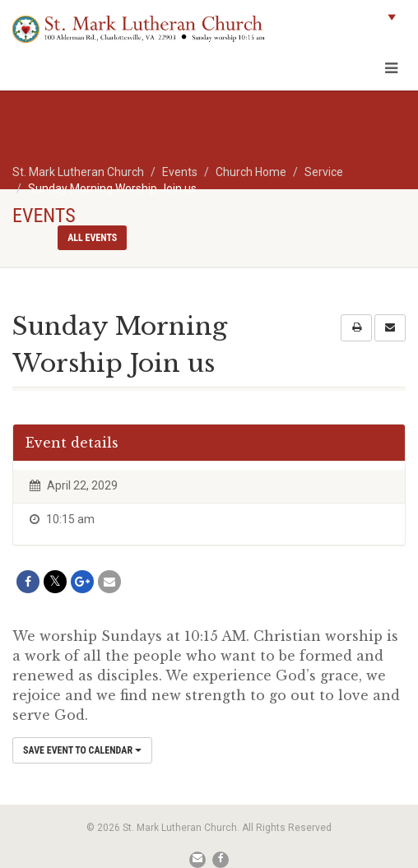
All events (92, 238)
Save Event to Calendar (82, 750)
